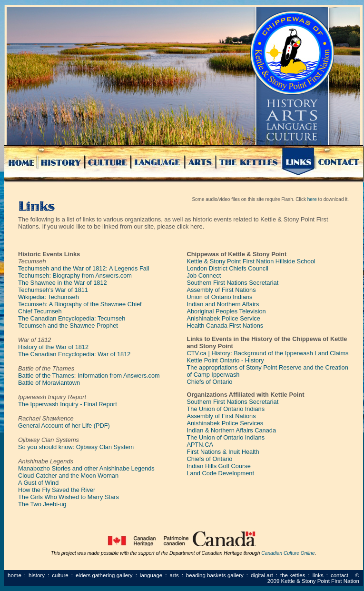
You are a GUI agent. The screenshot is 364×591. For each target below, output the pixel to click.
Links (318, 575)
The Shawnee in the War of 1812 (63, 283)
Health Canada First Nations (225, 326)
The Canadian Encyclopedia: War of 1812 (74, 354)
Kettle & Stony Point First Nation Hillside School (251, 261)
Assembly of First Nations (221, 290)
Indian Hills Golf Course (218, 466)
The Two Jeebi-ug (42, 504)
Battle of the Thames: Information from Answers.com (89, 376)
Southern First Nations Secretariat (232, 283)
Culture (60, 575)
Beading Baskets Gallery (215, 575)
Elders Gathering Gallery (104, 575)
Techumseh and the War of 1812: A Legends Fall (84, 268)
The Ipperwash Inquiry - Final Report (68, 404)
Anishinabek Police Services (225, 423)
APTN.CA (200, 445)
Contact (339, 575)
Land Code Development (220, 473)
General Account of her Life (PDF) (64, 426)
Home (15, 575)
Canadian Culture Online (288, 553)
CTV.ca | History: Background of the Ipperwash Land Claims (267, 353)
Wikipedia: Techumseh (49, 297)
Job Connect (204, 275)
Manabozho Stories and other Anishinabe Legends (86, 468)
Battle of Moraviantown (49, 383)
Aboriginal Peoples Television (226, 311)
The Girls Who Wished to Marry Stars (69, 497)
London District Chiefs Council (227, 268)
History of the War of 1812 (53, 347)
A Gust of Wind (38, 483)
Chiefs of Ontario (209, 382)
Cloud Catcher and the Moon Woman (68, 476)
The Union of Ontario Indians (226, 409)
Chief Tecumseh (40, 311)
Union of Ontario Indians (219, 297)
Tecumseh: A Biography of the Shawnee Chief (80, 304)
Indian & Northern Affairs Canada (231, 430)
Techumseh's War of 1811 (53, 290)
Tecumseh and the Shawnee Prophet (68, 326)
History (37, 575)
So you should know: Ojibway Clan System (76, 447)
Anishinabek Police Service (223, 318)
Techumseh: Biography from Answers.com (75, 275)
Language (151, 575)
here (312, 199)
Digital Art (262, 575)
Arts (174, 575)
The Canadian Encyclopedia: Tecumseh (72, 318)
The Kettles (293, 575)
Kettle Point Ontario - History (225, 360)
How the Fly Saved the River (57, 490)
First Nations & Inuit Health (223, 452)
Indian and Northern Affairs (223, 304)
